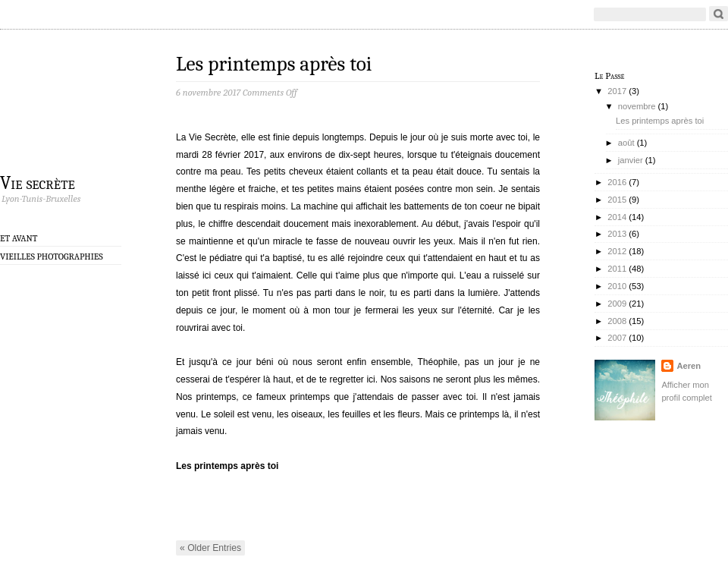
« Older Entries (210, 548)
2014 (617, 217)
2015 (617, 200)
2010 (617, 286)
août (626, 143)
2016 (617, 182)
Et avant (19, 238)
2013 (617, 234)
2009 (617, 304)
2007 (617, 338)
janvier (631, 160)
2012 (617, 251)
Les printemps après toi (274, 64)
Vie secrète (38, 182)
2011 (617, 269)
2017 (617, 91)
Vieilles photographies (52, 257)
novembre (637, 106)
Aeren (689, 366)
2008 (617, 321)
